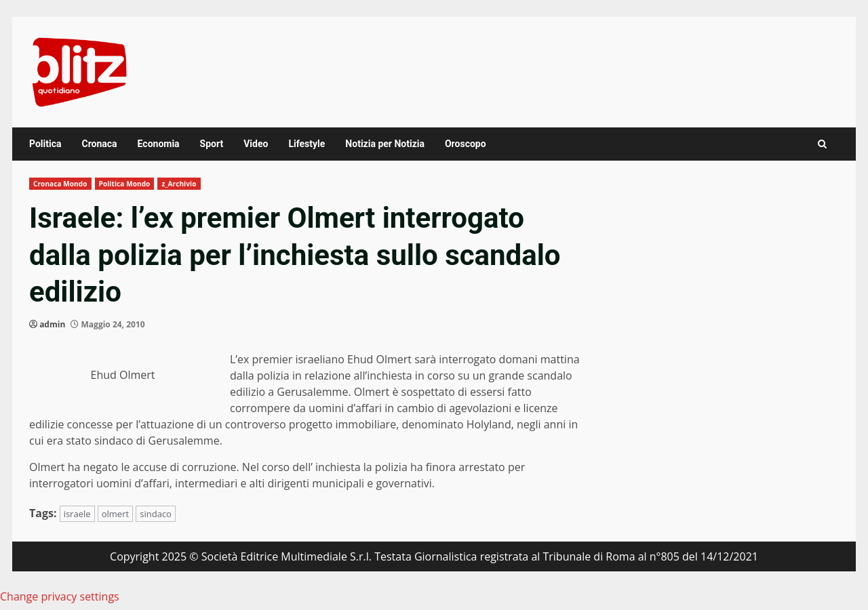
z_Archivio (179, 184)
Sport (212, 144)
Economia (159, 144)
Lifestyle (307, 144)
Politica (45, 144)
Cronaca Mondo (60, 184)
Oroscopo (466, 144)
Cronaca (99, 144)
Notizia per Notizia (385, 144)
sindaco (156, 514)
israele (77, 514)
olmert (115, 514)
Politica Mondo (125, 184)
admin (52, 324)
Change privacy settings (60, 596)
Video (256, 144)
